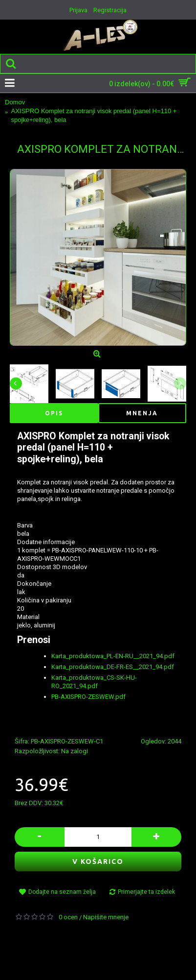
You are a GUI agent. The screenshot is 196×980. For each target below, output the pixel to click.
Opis (54, 413)
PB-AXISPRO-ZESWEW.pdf (88, 697)
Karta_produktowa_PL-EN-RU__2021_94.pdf (113, 656)
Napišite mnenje (106, 917)
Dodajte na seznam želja (62, 892)
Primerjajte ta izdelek (146, 892)
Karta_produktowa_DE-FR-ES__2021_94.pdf (113, 667)
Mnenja (142, 413)
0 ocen (68, 917)
